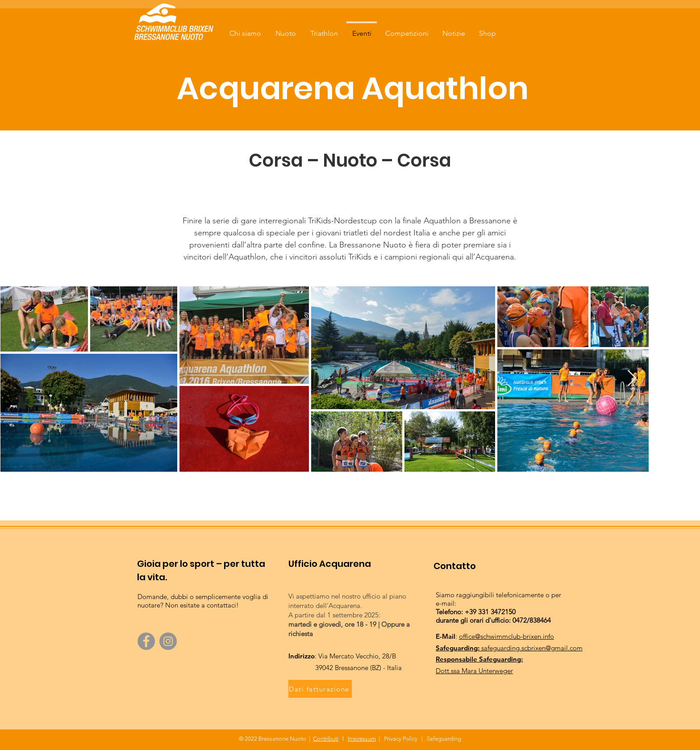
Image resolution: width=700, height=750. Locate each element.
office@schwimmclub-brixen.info (506, 636)
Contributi (326, 739)
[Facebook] (146, 641)
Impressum (362, 739)
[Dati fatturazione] (320, 689)
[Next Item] (632, 379)
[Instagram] (168, 641)
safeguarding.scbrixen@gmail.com (532, 648)
